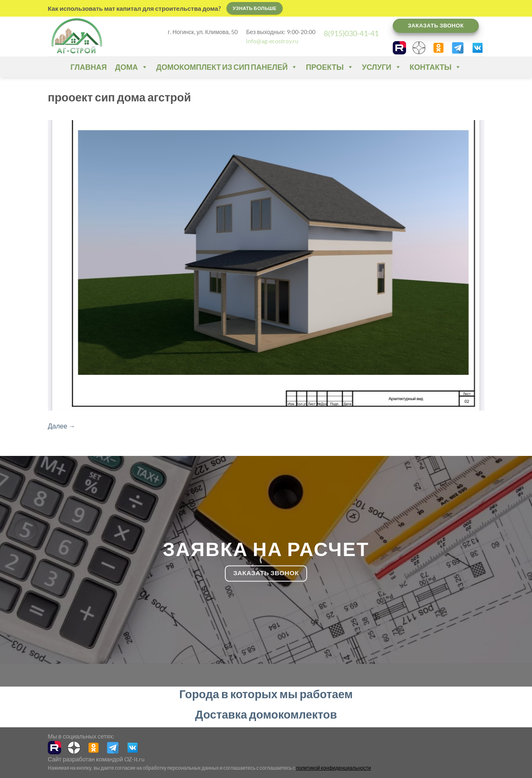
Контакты (436, 67)
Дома (132, 67)
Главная (89, 67)
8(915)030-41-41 (351, 33)
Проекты (330, 67)
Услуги (382, 67)
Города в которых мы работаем (266, 694)
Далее (62, 426)
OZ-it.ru (134, 759)
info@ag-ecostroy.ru (272, 41)
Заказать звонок (436, 25)
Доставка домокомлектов (266, 714)
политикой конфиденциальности (333, 768)
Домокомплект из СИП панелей (227, 67)
